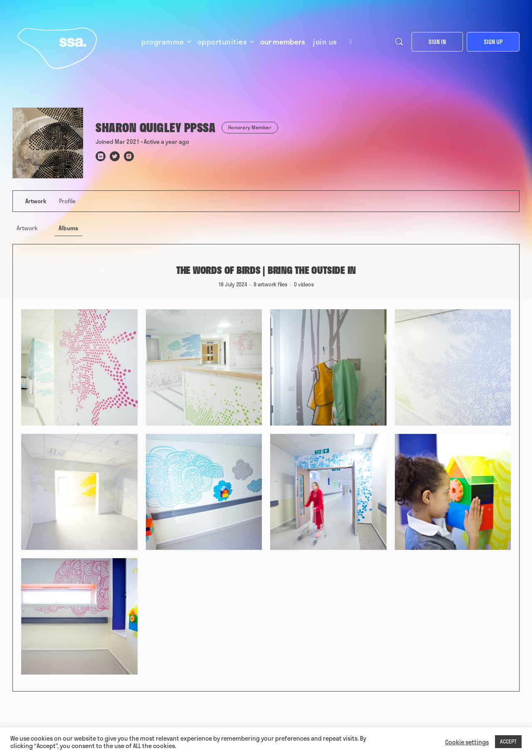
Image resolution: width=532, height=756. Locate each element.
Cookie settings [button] (467, 742)
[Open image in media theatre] (79, 367)
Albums (68, 228)
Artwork (27, 228)
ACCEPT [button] (508, 741)
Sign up (493, 42)
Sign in (437, 42)
